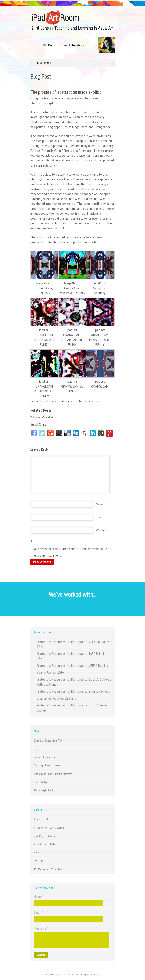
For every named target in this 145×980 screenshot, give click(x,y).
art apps (66, 401)
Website (101, 530)
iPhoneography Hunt (43, 790)
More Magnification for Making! (48, 836)
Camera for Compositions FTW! (48, 741)
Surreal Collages (41, 782)
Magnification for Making (45, 844)
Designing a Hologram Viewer (47, 765)
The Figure (39, 861)
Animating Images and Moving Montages (53, 774)
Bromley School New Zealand (57, 698)
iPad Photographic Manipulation (49, 869)
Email (100, 517)
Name (100, 504)
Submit (41, 955)
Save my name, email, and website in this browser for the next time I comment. (71, 552)
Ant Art (37, 852)
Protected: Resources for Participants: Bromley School (73, 691)
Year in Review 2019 (50, 673)
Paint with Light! (42, 819)
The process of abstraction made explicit (66, 92)
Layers (37, 749)
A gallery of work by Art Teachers (49, 828)
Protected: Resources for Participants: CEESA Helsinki (73, 666)
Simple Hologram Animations (47, 757)
